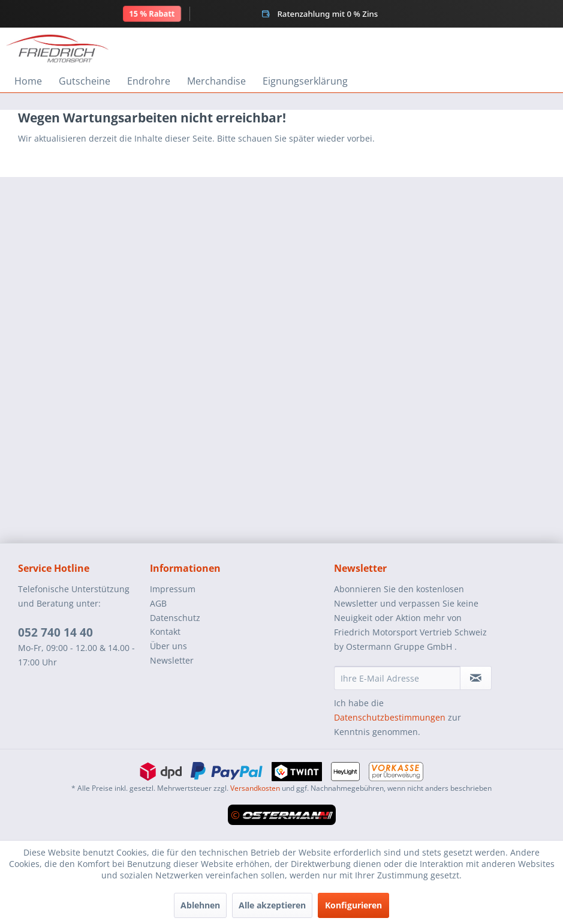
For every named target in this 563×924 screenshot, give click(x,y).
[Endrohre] (149, 81)
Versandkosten (255, 788)
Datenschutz (175, 618)
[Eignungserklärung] (305, 81)
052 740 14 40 (55, 632)
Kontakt (165, 631)
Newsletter (172, 660)
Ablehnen (200, 905)
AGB (158, 603)
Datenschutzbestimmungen (390, 717)
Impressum (173, 589)
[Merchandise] (216, 81)
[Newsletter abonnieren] (476, 678)
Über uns (168, 646)
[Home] (28, 81)
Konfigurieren (353, 905)
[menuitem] (28, 81)
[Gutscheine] (85, 81)
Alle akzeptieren (272, 905)
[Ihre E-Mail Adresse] (397, 678)
